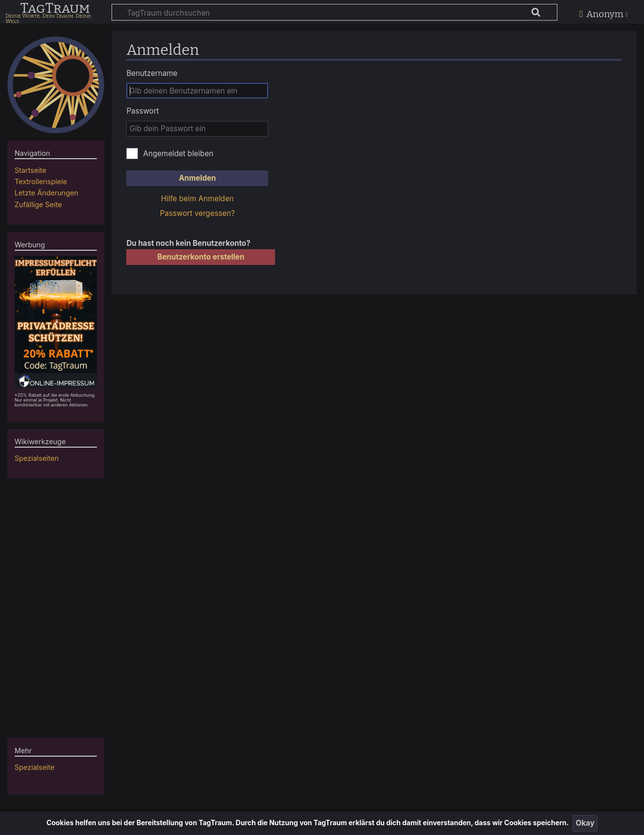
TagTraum (55, 9)
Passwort (142, 111)
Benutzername (152, 73)
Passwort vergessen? (197, 213)
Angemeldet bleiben (178, 154)
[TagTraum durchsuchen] (334, 12)
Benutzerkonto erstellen (201, 257)
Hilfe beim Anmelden (197, 199)
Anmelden (197, 178)
